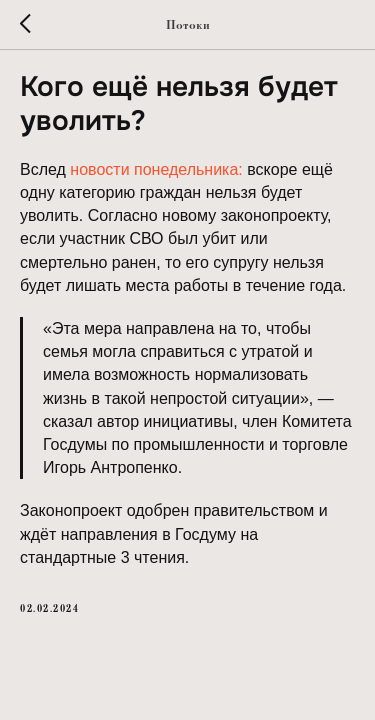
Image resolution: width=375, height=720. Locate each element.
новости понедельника (154, 169)
